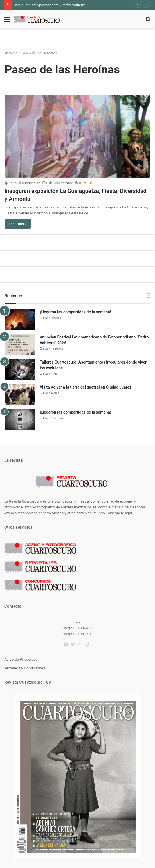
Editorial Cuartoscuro (24, 183)
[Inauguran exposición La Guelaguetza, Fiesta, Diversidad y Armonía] (77, 136)
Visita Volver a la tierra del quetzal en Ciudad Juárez (86, 387)
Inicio (11, 53)
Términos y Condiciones (25, 668)
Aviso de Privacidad (21, 659)
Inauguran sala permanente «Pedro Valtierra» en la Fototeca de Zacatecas (74, 5)
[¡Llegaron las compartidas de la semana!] (20, 320)
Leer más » (18, 224)
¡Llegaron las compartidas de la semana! (75, 312)
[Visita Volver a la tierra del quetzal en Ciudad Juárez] (20, 395)
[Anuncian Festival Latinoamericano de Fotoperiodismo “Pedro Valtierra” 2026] (20, 345)
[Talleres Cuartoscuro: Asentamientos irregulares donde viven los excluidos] (20, 370)
